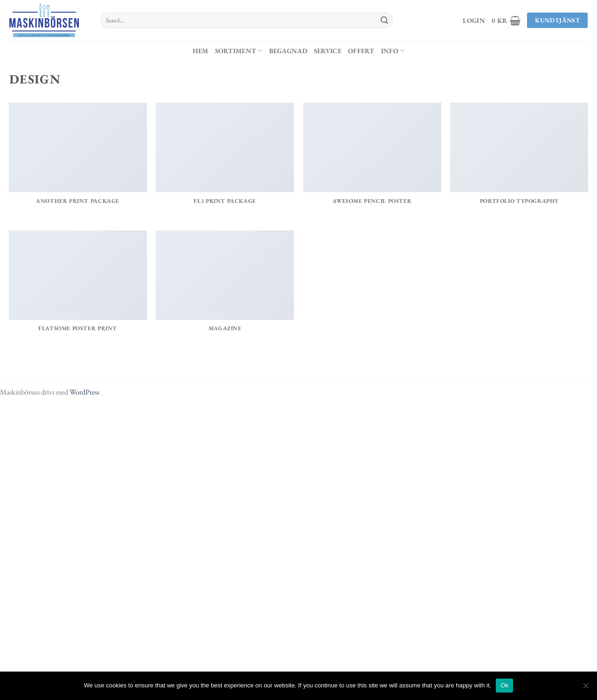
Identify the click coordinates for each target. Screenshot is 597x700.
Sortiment (239, 51)
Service (328, 51)
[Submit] (384, 21)
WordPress (84, 392)
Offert (361, 51)
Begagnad (288, 51)
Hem (201, 51)
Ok (504, 685)
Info (393, 51)
